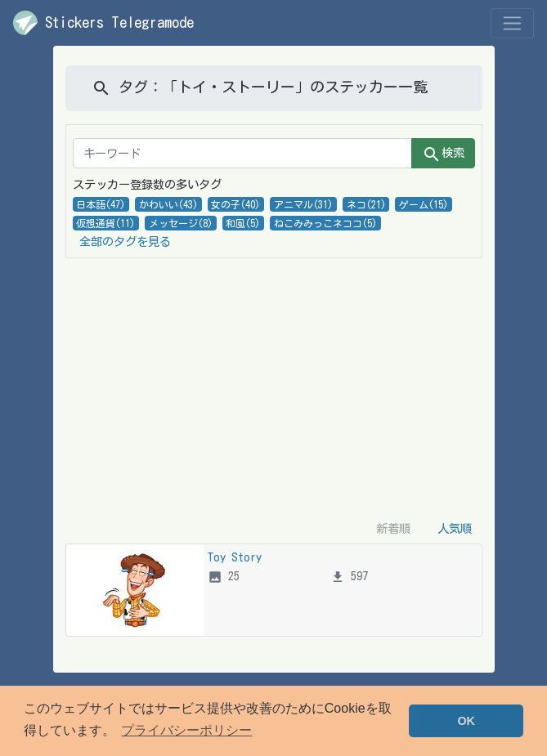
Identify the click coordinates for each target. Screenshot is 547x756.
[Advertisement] (274, 386)
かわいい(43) (168, 204)
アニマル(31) (303, 204)
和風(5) (243, 223)
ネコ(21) (366, 204)
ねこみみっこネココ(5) (325, 223)
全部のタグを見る (125, 242)
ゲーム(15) (424, 204)
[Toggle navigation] (512, 23)
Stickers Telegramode (103, 23)
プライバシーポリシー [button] (186, 730)
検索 (443, 154)
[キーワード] (242, 153)
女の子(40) (235, 204)
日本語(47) (101, 204)
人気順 (455, 528)
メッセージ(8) (181, 223)
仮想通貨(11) (105, 223)
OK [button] (466, 721)
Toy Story (235, 557)
